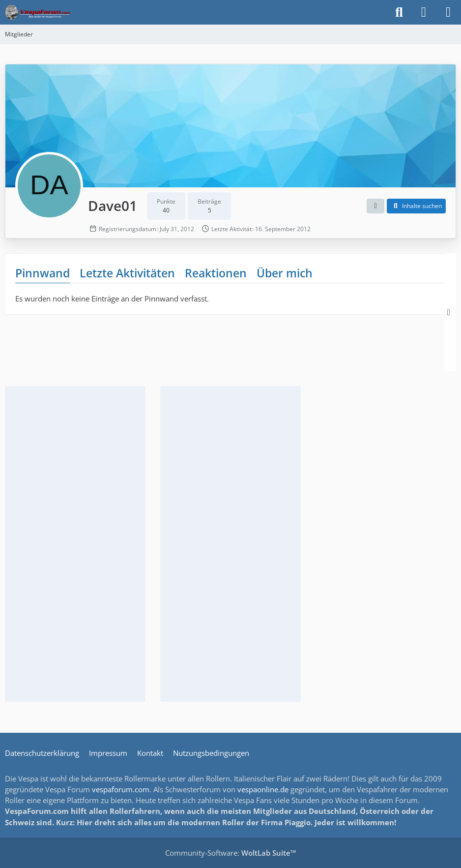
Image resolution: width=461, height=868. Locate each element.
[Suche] (399, 12)
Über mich (285, 273)
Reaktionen (216, 273)
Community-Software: (231, 853)
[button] (375, 206)
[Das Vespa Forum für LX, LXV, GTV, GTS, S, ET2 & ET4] (37, 12)
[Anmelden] (424, 12)
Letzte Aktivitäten (127, 273)
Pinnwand (43, 273)
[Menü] (448, 12)
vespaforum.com (121, 789)
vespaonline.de (263, 789)
